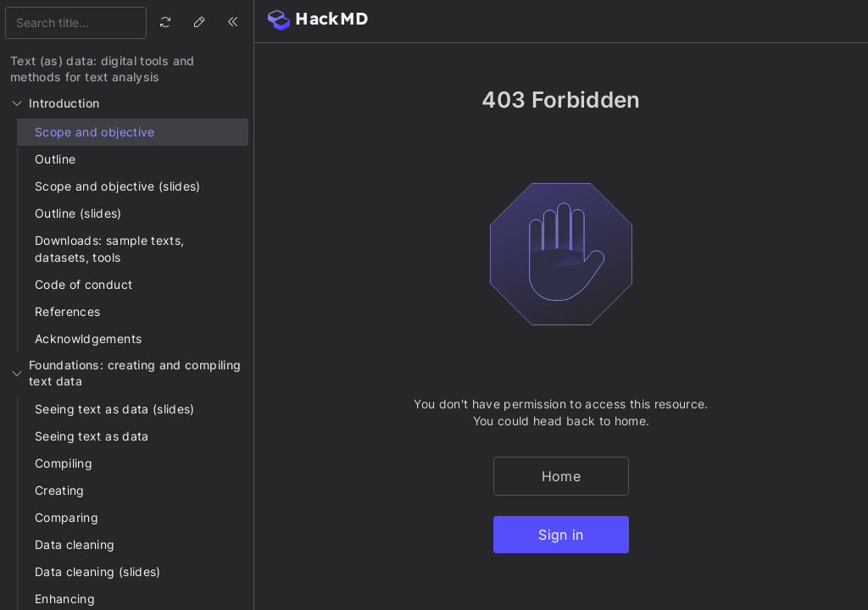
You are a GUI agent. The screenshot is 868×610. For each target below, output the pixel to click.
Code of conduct (83, 284)
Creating (60, 490)
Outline (55, 159)
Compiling (64, 463)
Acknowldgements (88, 338)
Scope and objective (95, 132)
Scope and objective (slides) (118, 186)
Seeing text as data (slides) (115, 409)
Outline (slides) (78, 213)
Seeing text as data (92, 436)
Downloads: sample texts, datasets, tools (109, 249)
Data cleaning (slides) (98, 571)
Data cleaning (75, 544)
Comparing (67, 517)
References (68, 311)
